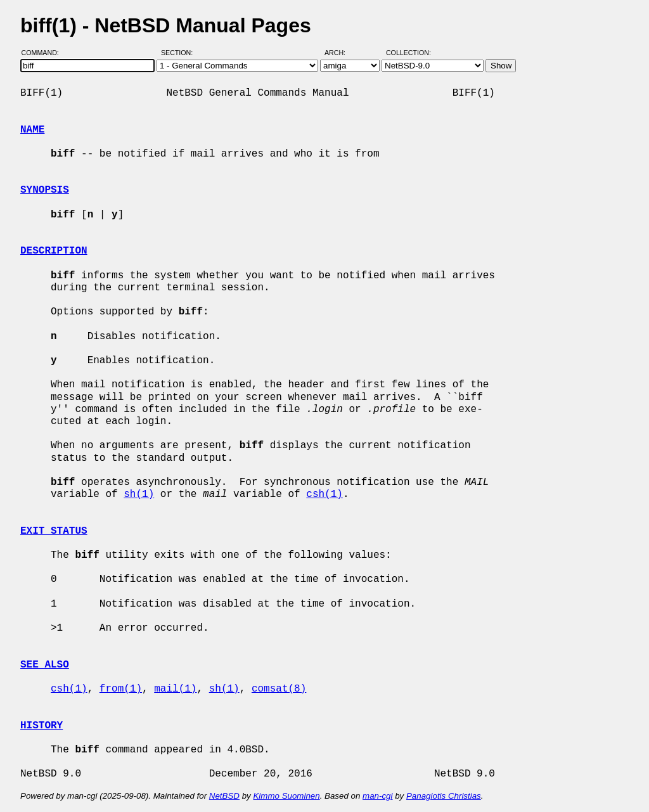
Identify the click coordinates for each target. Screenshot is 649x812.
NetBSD (224, 796)
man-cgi (377, 796)
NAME (32, 130)
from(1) (121, 689)
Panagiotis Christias (444, 796)
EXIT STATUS (54, 531)
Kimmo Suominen (286, 796)
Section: (180, 53)
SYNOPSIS (45, 190)
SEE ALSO (45, 665)
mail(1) (175, 689)
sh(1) (139, 494)
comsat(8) (279, 689)
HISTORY (42, 726)
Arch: (341, 53)
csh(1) (324, 494)
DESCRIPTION (54, 251)
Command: (44, 53)
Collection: (408, 53)
